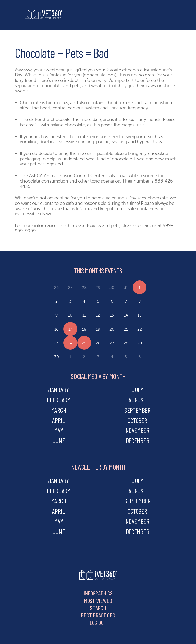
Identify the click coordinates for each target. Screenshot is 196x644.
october (137, 420)
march (59, 410)
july (137, 389)
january (59, 389)
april (59, 420)
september (137, 410)
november (137, 430)
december (138, 440)
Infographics (98, 593)
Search (98, 608)
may (58, 430)
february (59, 400)
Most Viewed (98, 600)
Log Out (98, 622)
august (137, 400)
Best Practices (98, 615)
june (59, 440)
